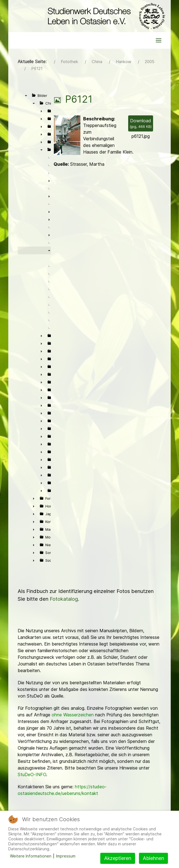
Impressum (66, 856)
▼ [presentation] (26, 95)
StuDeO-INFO (32, 774)
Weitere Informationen (31, 856)
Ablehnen (153, 858)
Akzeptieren (118, 858)
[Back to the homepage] (105, 16)
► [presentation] (41, 111)
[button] (159, 40)
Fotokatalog (64, 599)
